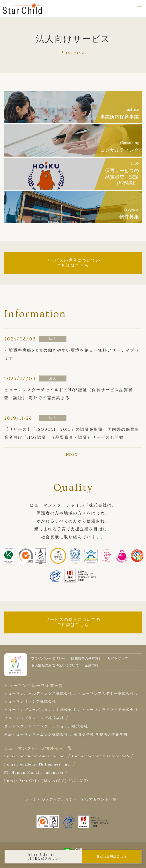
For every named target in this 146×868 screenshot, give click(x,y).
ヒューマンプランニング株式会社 (34, 718)
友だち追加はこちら (111, 856)
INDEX (71, 455)
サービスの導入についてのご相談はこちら (73, 263)
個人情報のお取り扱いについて (55, 665)
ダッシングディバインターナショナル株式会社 (46, 726)
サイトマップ (118, 659)
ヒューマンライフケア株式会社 (110, 710)
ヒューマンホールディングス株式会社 (38, 694)
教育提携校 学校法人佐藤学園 (101, 735)
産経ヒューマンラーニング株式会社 (36, 735)
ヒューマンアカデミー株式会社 (106, 694)
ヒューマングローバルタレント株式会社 (40, 710)
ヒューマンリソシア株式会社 (30, 702)
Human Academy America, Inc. (35, 756)
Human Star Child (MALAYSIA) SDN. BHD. (47, 781)
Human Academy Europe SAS (101, 756)
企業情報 (92, 665)
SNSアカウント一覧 (99, 800)
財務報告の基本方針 (86, 659)
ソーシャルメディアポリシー (51, 800)
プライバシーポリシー (48, 659)
